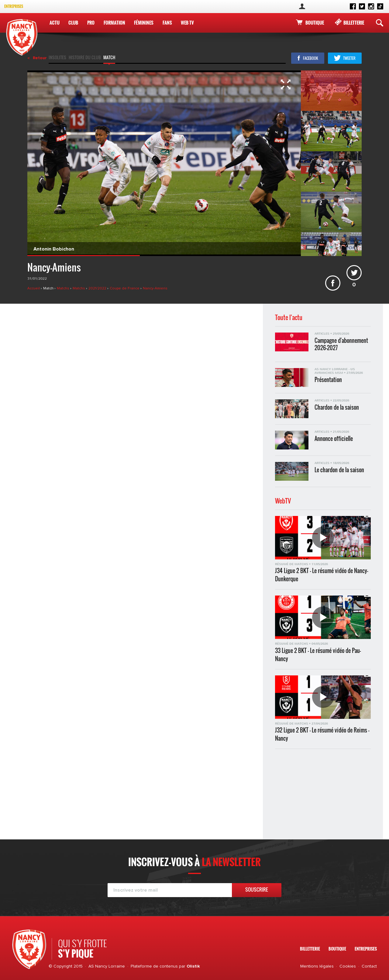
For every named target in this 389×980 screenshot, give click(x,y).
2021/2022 (98, 289)
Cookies (348, 966)
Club (73, 22)
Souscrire (257, 890)
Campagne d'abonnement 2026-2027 (341, 344)
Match (109, 58)
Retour (40, 58)
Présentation (328, 380)
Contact (369, 966)
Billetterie (354, 22)
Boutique (315, 22)
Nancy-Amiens (155, 289)
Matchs (64, 289)
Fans (167, 22)
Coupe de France (125, 289)
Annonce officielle (334, 439)
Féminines (144, 22)
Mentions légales (317, 966)
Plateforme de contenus (154, 966)
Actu (55, 22)
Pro (91, 22)
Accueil (34, 289)
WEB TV (187, 22)
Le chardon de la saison (339, 470)
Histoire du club (85, 58)
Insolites (57, 58)
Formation (114, 22)
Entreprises (14, 6)
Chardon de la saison (337, 407)
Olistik (193, 966)
